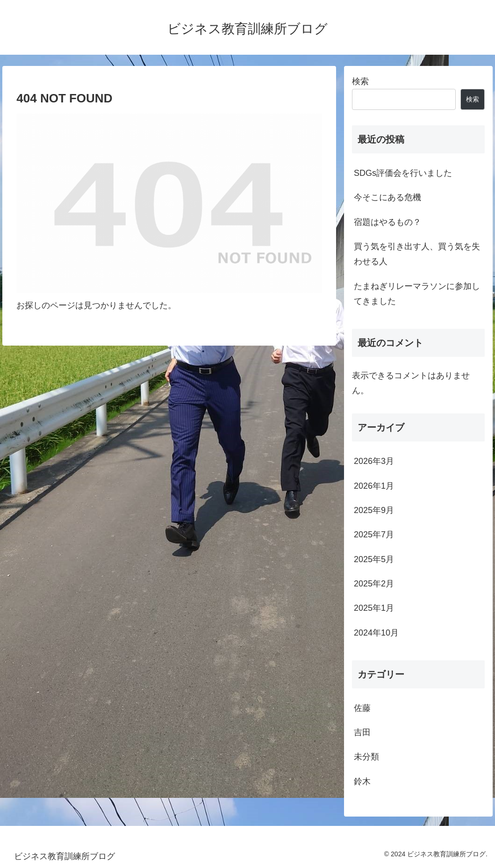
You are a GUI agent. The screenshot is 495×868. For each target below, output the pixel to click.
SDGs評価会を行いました (403, 173)
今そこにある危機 (387, 197)
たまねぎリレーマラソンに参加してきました (417, 294)
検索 (360, 81)
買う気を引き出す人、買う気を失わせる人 (417, 254)
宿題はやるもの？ (387, 222)
